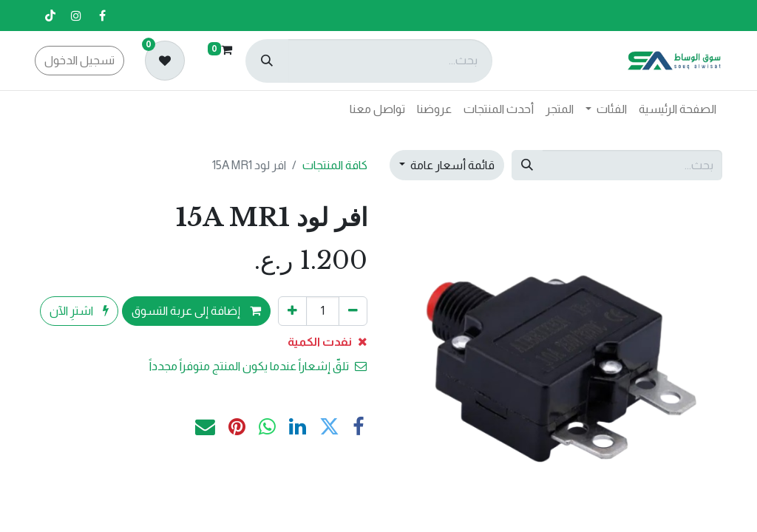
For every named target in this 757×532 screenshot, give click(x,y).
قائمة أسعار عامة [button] (451, 165)
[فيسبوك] (102, 16)
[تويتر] (329, 427)
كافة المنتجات (335, 165)
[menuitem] (678, 109)
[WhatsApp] (267, 427)
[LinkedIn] (298, 427)
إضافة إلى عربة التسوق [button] (196, 311)
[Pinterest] (237, 427)
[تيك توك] (50, 16)
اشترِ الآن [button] (79, 311)
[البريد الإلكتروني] (205, 427)
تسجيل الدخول (79, 60)
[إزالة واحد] (353, 311)
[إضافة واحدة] (292, 311)
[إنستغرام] (76, 16)
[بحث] (267, 61)
